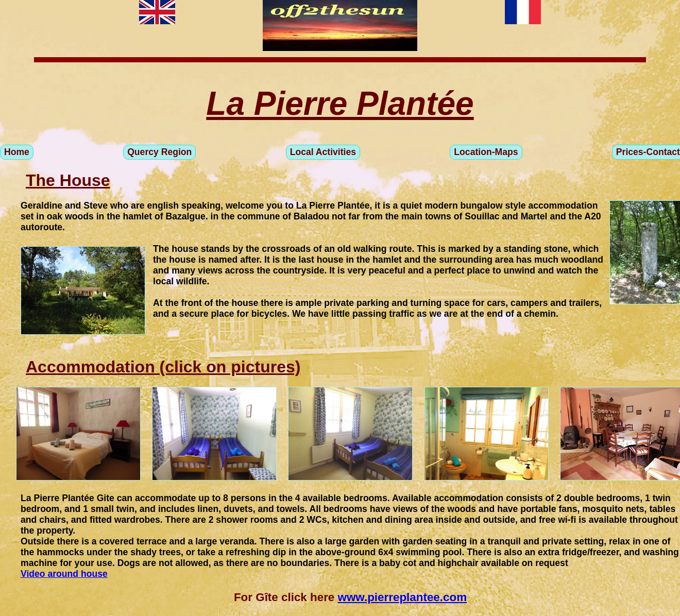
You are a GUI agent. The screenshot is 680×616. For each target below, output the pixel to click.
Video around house (64, 574)
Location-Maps (486, 152)
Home (17, 152)
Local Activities (323, 152)
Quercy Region (159, 152)
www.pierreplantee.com (403, 597)
